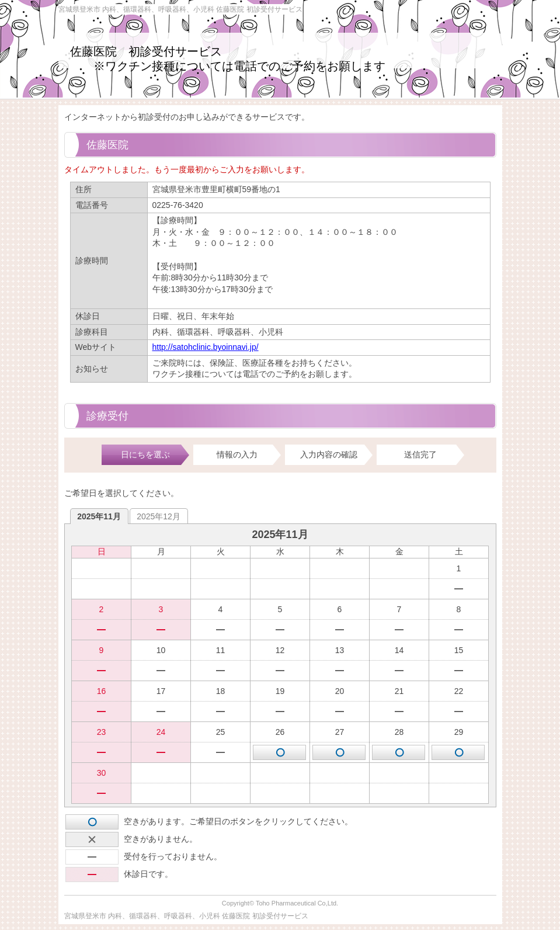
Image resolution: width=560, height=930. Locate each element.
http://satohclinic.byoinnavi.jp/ (206, 347)
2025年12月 (159, 516)
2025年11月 (99, 516)
